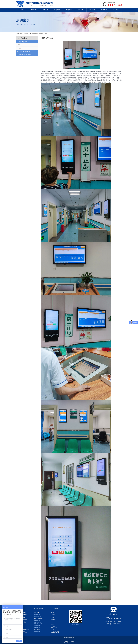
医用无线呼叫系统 (21, 622)
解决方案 (92, 10)
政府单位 (54, 627)
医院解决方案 (37, 614)
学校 (53, 630)
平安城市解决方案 (38, 624)
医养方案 (36, 612)
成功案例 (104, 10)
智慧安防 (34, 10)
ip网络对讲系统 (21, 617)
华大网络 (72, 642)
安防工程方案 (38, 618)
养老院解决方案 (37, 616)
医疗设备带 (19, 625)
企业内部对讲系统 (21, 632)
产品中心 (81, 10)
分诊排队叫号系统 (21, 620)
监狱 (53, 617)
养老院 (20, 48)
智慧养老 (69, 10)
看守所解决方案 (37, 622)
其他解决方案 (37, 627)
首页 (22, 10)
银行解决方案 (37, 626)
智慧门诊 (46, 10)
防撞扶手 (19, 627)
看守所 (53, 620)
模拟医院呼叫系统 (21, 615)
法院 (53, 625)
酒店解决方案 (37, 632)
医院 (46, 34)
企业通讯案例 (55, 632)
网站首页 (26, 34)
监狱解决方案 (37, 620)
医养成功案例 (40, 34)
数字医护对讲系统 (21, 612)
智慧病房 (57, 10)
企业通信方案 (38, 630)
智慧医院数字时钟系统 (23, 630)
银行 (53, 622)
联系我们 (116, 10)
